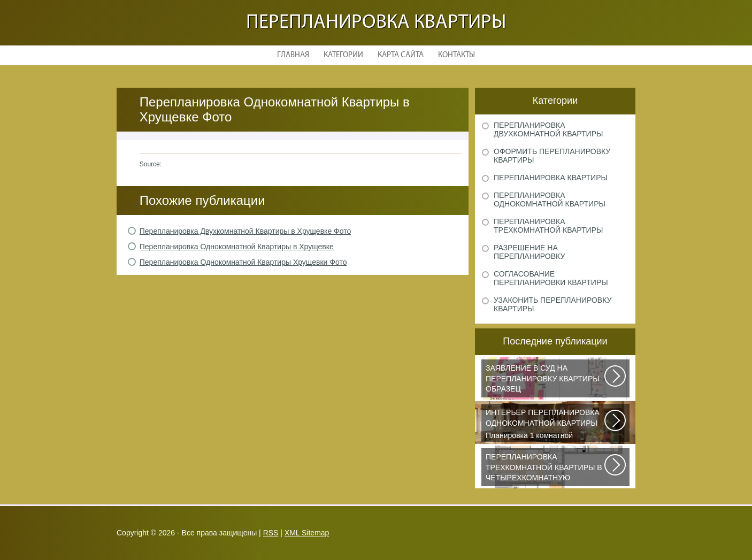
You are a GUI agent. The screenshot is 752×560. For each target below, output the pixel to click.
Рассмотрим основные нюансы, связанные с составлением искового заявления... (546, 380)
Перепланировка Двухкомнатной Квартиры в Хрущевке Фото (245, 231)
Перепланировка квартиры (376, 23)
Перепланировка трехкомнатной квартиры (548, 226)
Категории (343, 55)
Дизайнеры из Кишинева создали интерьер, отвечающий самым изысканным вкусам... (546, 469)
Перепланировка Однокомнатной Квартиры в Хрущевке (237, 247)
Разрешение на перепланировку (529, 252)
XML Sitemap (307, 533)
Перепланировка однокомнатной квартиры (550, 200)
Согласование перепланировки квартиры (551, 278)
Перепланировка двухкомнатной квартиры (548, 129)
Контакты (456, 55)
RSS (271, 533)
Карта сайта (401, 55)
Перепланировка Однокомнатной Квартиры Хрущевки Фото (243, 262)
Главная (293, 55)
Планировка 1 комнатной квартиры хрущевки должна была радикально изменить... (546, 425)
